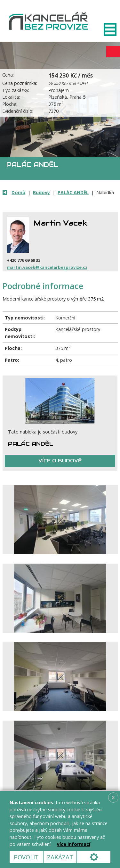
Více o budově (60, 461)
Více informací (73, 844)
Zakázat (60, 857)
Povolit (26, 857)
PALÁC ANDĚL (73, 192)
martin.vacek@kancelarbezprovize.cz (47, 267)
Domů (18, 192)
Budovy (41, 192)
